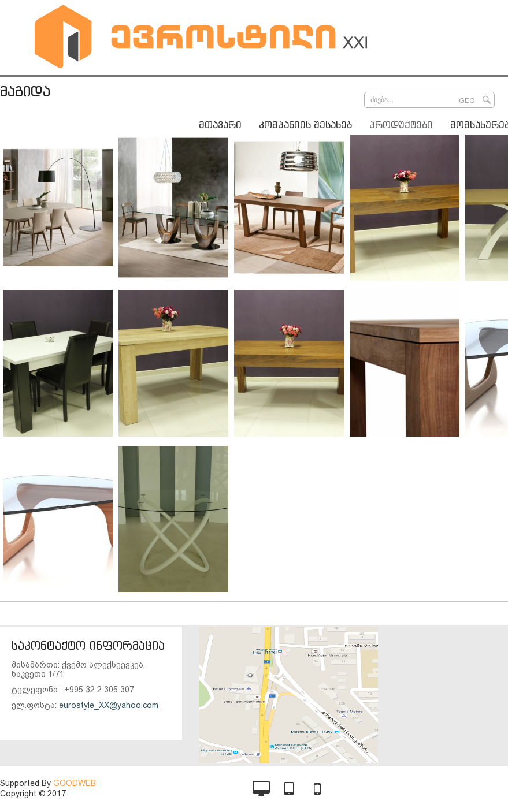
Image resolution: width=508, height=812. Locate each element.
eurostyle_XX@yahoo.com (109, 705)
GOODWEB (75, 783)
